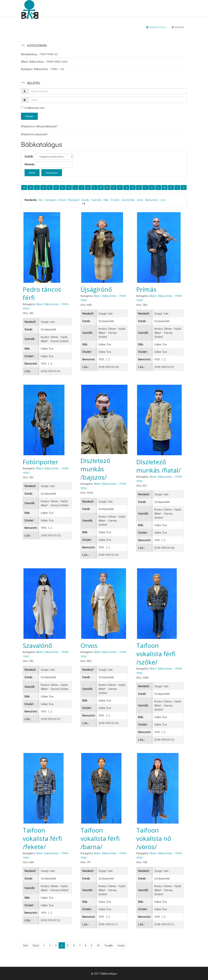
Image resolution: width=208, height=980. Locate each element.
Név (41, 200)
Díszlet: (115, 200)
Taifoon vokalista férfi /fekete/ (42, 838)
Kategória (51, 200)
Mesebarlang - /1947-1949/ (39, 54)
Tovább (109, 945)
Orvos (89, 645)
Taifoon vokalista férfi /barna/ (100, 838)
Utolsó (121, 945)
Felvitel (178, 27)
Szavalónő (37, 645)
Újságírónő (96, 289)
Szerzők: (96, 200)
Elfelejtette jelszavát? (34, 134)
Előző (36, 945)
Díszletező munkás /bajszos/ (95, 469)
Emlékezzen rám (33, 108)
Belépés (29, 116)
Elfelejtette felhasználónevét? (39, 126)
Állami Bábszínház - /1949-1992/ (44, 61)
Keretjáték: (128, 200)
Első (26, 945)
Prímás (146, 289)
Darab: (86, 200)
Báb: (106, 200)
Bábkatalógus (156, 27)
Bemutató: (152, 200)
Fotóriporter (40, 462)
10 (98, 945)
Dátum (63, 200)
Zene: (140, 200)
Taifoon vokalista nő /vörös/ (154, 838)
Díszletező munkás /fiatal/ (158, 466)
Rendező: (74, 200)
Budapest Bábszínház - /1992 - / (43, 69)
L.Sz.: (163, 200)
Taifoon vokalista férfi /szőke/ (156, 654)
